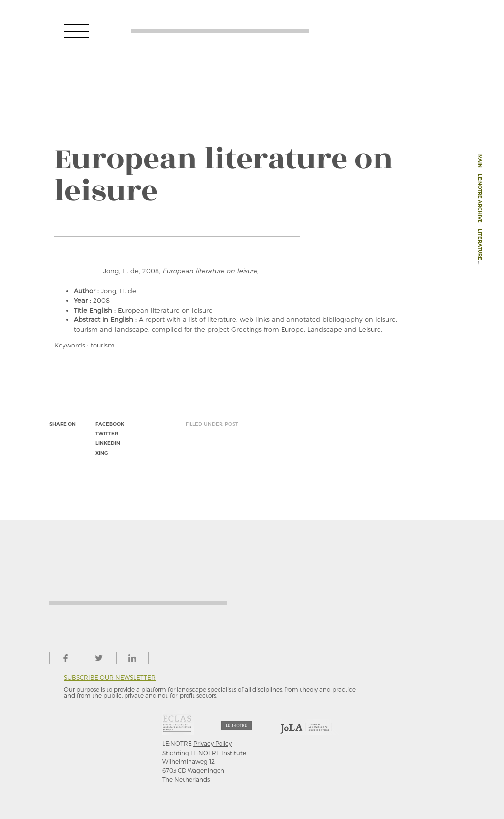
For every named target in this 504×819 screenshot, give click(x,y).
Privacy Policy (213, 743)
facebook (110, 424)
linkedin (108, 443)
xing (102, 453)
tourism (103, 345)
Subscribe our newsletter (110, 677)
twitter (107, 433)
